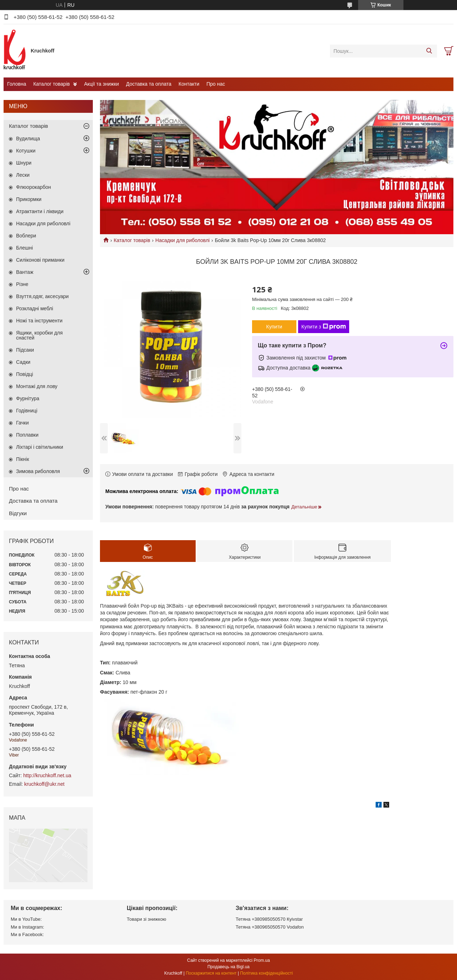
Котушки (26, 151)
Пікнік (22, 459)
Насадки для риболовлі (182, 240)
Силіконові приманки (40, 260)
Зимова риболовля (38, 471)
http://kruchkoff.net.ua (47, 775)
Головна (17, 84)
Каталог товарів (51, 84)
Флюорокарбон (34, 187)
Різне (22, 284)
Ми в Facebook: (27, 934)
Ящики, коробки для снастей (39, 335)
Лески (23, 175)
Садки (23, 362)
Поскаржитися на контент (211, 973)
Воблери (26, 236)
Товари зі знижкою (147, 919)
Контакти (189, 84)
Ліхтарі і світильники (40, 447)
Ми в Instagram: (27, 927)
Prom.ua (262, 960)
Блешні (24, 248)
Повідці (25, 374)
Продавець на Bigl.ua (228, 967)
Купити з (324, 327)
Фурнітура (28, 398)
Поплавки (27, 435)
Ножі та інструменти (39, 321)
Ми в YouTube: (26, 919)
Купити (274, 327)
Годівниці (27, 411)
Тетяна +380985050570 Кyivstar (269, 919)
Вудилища (28, 139)
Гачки (22, 423)
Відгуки (18, 513)
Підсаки (25, 350)
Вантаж (25, 272)
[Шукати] (429, 51)
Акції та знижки (101, 84)
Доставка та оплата (149, 84)
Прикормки (29, 199)
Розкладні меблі (35, 308)
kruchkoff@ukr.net (44, 784)
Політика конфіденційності (266, 973)
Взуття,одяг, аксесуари (42, 296)
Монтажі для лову (37, 386)
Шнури (24, 163)
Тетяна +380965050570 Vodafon (270, 927)
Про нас (216, 84)
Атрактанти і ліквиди (40, 211)
